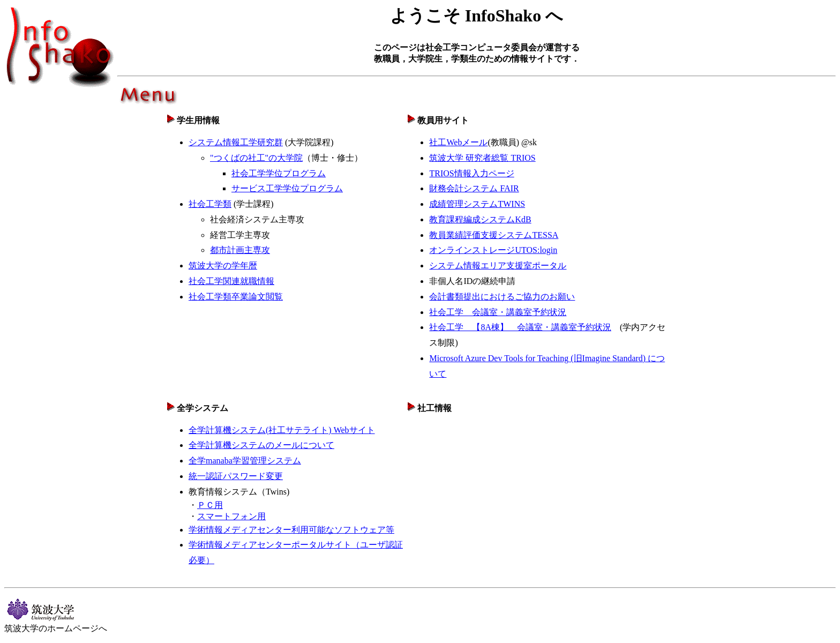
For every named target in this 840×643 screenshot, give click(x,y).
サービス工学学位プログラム (287, 188)
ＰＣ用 (210, 505)
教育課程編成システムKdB (480, 219)
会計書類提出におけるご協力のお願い (502, 297)
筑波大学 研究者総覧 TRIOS (482, 158)
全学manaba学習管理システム (245, 461)
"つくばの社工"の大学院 (256, 158)
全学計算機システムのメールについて (261, 445)
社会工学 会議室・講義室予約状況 (498, 312)
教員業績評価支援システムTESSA (494, 235)
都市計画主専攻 (240, 250)
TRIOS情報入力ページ (471, 173)
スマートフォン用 (231, 516)
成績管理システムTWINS (477, 204)
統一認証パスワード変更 (236, 476)
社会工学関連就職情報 (231, 281)
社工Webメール (458, 142)
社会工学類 (210, 204)
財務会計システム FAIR (474, 188)
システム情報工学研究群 (236, 142)
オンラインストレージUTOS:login (493, 250)
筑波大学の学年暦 (223, 266)
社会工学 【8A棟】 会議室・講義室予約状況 (520, 327)
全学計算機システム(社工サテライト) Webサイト (282, 430)
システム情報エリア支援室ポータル (498, 266)
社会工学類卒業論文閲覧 (236, 297)
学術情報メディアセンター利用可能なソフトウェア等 (291, 530)
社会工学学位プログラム (279, 173)
